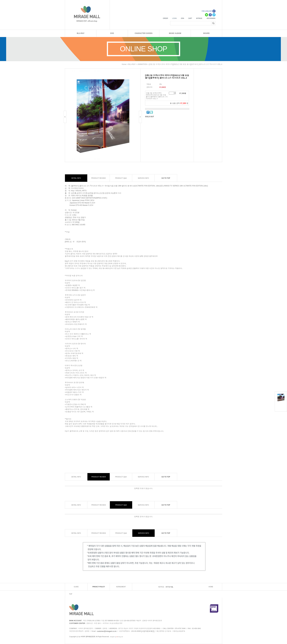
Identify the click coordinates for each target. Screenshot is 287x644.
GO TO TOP (166, 178)
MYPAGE (199, 18)
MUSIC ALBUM (175, 33)
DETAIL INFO (76, 178)
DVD (112, 33)
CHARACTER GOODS (143, 33)
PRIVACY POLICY (99, 587)
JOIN (182, 18)
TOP (71, 594)
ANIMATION (142, 64)
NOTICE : (162, 587)
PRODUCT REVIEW (99, 178)
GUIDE (76, 587)
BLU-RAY (81, 33)
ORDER (165, 18)
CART (190, 18)
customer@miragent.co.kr (107, 631)
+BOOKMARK (211, 18)
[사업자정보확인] (148, 631)
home (124, 64)
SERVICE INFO (143, 178)
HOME (211, 587)
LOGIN (174, 18)
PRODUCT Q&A (121, 178)
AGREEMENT (121, 587)
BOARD (206, 33)
